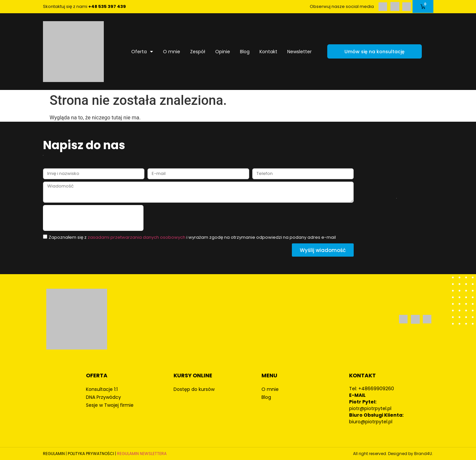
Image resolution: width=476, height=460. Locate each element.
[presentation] (93, 218)
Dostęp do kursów (194, 389)
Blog (245, 52)
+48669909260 (376, 389)
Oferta (142, 52)
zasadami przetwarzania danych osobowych (137, 237)
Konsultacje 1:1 (102, 389)
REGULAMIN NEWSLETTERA (142, 454)
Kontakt (268, 52)
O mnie (172, 52)
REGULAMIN (54, 454)
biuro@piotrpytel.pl (371, 422)
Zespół (198, 52)
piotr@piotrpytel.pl (370, 408)
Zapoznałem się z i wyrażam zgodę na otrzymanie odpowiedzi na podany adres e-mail (192, 237)
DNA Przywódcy (103, 397)
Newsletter (299, 52)
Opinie (223, 52)
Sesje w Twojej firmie (110, 405)
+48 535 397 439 (107, 6)
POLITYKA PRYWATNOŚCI (91, 454)
